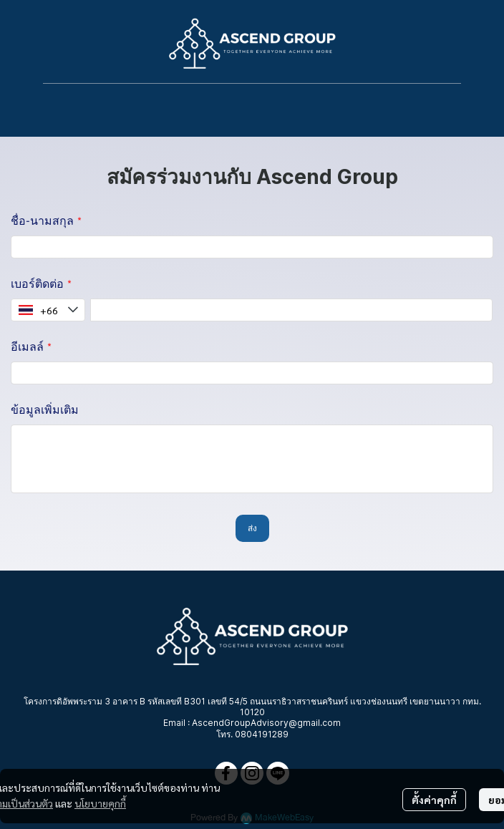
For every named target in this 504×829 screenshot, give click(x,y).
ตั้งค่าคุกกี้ (434, 800)
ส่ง (252, 528)
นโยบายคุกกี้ (100, 803)
